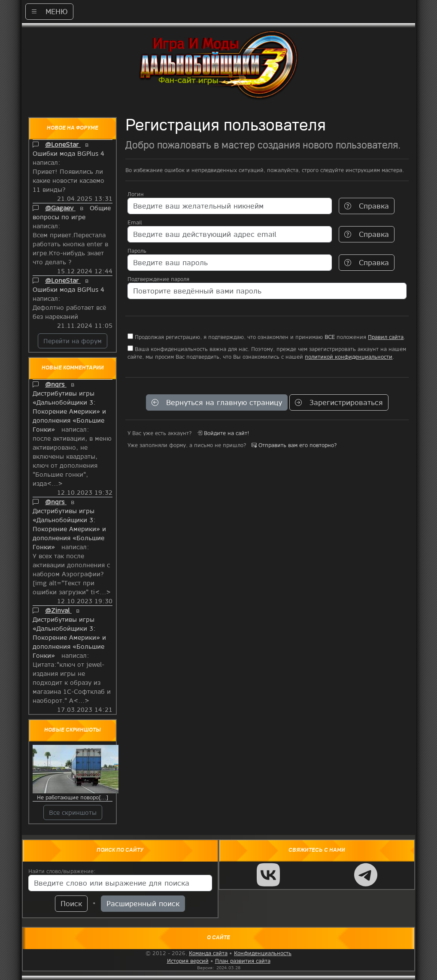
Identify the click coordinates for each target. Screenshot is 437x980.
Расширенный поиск (143, 903)
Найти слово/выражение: (62, 871)
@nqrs (56, 384)
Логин (136, 194)
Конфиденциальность (263, 953)
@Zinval (58, 610)
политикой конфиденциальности (349, 357)
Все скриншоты (73, 812)
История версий (188, 961)
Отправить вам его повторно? (294, 445)
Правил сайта (386, 337)
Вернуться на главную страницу (217, 402)
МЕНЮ (49, 11)
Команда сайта (208, 953)
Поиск (71, 903)
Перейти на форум (73, 341)
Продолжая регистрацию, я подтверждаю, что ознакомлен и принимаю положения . (266, 337)
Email (135, 222)
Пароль (137, 251)
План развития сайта (243, 961)
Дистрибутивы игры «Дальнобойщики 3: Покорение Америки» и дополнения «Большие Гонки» (69, 411)
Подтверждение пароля (158, 279)
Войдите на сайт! (223, 433)
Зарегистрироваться (339, 402)
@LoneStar (63, 144)
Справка (367, 206)
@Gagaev (60, 208)
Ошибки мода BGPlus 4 (70, 153)
